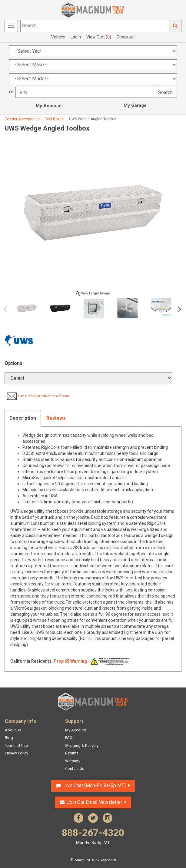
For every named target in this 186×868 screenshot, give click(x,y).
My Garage (135, 105)
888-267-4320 (93, 836)
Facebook (78, 818)
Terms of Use (16, 745)
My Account (49, 106)
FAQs (70, 738)
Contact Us (75, 769)
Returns (72, 753)
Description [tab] (23, 418)
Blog (9, 738)
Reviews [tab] (56, 418)
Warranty (73, 761)
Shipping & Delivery (82, 745)
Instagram (108, 818)
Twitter (93, 818)
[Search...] (95, 26)
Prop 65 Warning (70, 661)
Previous (8, 309)
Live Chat (95, 785)
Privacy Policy (17, 753)
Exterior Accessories (22, 119)
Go (175, 26)
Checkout (126, 37)
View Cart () (99, 37)
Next (178, 309)
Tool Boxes (54, 119)
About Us (13, 730)
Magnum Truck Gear (93, 702)
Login (76, 37)
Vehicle (58, 37)
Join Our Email (95, 802)
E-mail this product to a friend (44, 396)
